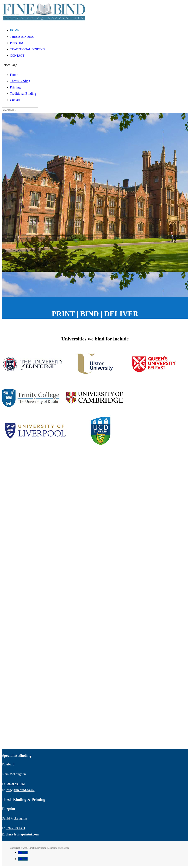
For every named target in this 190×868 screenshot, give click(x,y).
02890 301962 (15, 784)
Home (15, 30)
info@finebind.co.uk (20, 790)
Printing (17, 43)
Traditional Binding (27, 49)
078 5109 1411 (15, 828)
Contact (17, 56)
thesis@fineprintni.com (22, 834)
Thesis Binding (22, 37)
